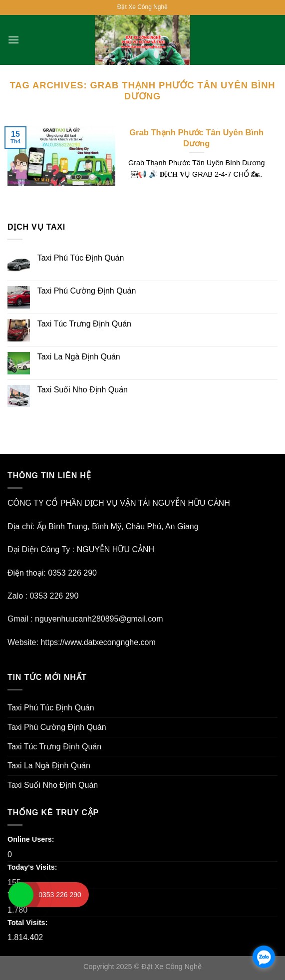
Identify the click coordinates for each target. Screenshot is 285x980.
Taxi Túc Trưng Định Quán (84, 324)
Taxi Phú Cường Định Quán (87, 291)
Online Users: (32, 839)
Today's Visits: (33, 867)
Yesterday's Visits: (40, 895)
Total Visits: (28, 923)
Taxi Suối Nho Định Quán (83, 390)
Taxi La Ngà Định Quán (79, 357)
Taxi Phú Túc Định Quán (81, 258)
